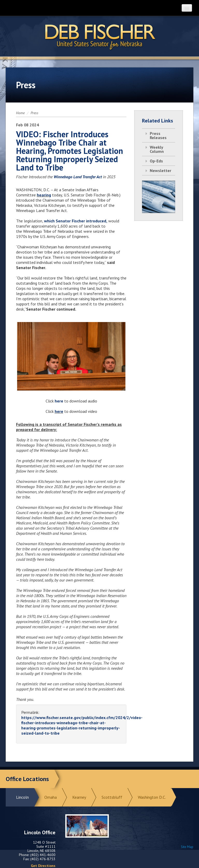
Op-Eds (156, 161)
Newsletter (161, 170)
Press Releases (158, 135)
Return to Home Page (99, 37)
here (59, 401)
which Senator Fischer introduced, (76, 221)
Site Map (187, 847)
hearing (44, 195)
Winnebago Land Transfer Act (78, 177)
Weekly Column (157, 149)
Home (20, 113)
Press (34, 113)
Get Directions (43, 866)
